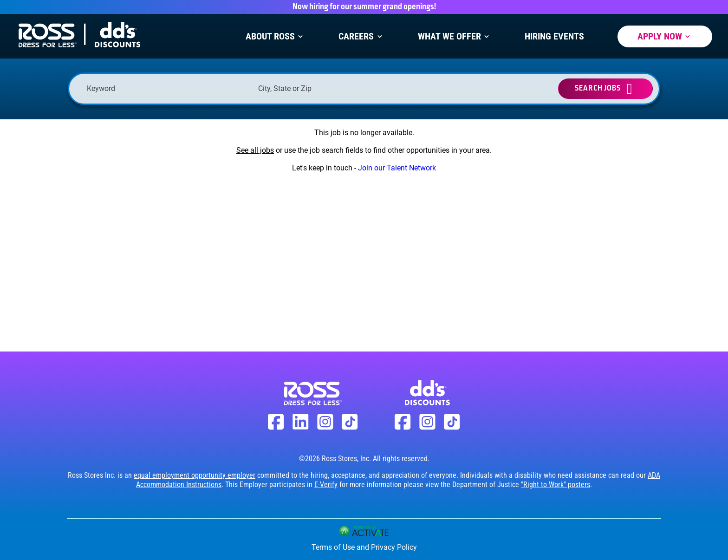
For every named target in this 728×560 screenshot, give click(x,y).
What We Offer (455, 36)
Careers (361, 36)
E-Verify (326, 485)
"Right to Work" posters (556, 485)
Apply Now (665, 36)
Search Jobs (598, 88)
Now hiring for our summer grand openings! (364, 7)
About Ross (275, 36)
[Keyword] (168, 88)
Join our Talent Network (397, 168)
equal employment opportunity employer (195, 475)
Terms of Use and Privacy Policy (364, 547)
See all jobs (255, 150)
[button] (412, 89)
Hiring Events (554, 36)
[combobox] (339, 88)
